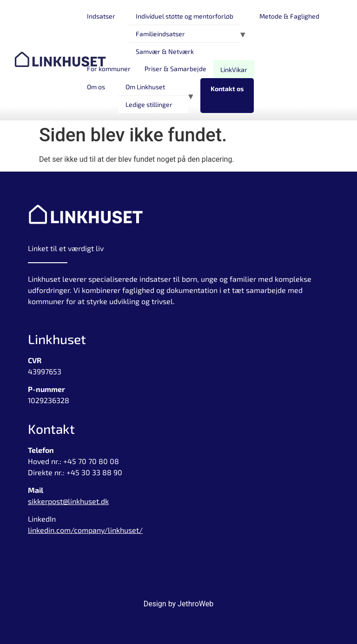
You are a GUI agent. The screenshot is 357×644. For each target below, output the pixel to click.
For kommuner (109, 69)
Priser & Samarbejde (175, 69)
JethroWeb (195, 604)
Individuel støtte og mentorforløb (185, 16)
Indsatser (101, 16)
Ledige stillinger (149, 104)
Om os (96, 87)
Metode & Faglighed (289, 16)
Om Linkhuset (145, 87)
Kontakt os (227, 89)
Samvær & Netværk (165, 51)
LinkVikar (234, 70)
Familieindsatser (160, 34)
